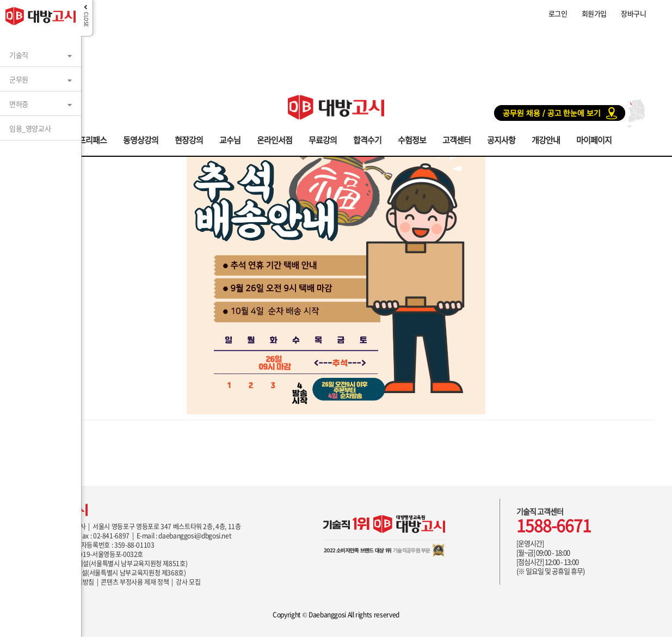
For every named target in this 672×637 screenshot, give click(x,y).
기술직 (19, 55)
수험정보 (412, 139)
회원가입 (594, 13)
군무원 (19, 79)
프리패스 (93, 139)
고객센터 (457, 139)
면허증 (19, 104)
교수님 (230, 139)
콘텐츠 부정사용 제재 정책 (135, 582)
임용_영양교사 (30, 128)
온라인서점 (275, 139)
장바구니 (633, 13)
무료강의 (323, 139)
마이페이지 (594, 139)
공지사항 (501, 139)
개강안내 (546, 139)
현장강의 (189, 139)
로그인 (558, 13)
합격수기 (367, 139)
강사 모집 (188, 582)
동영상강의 (141, 139)
